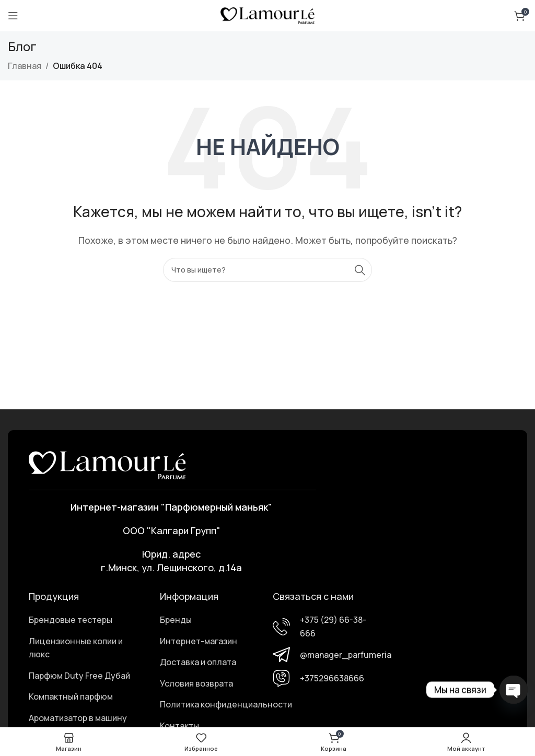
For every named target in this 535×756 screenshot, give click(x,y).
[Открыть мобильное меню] (13, 16)
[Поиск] (267, 270)
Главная (25, 66)
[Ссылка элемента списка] (85, 620)
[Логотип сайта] (267, 15)
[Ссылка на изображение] (107, 464)
